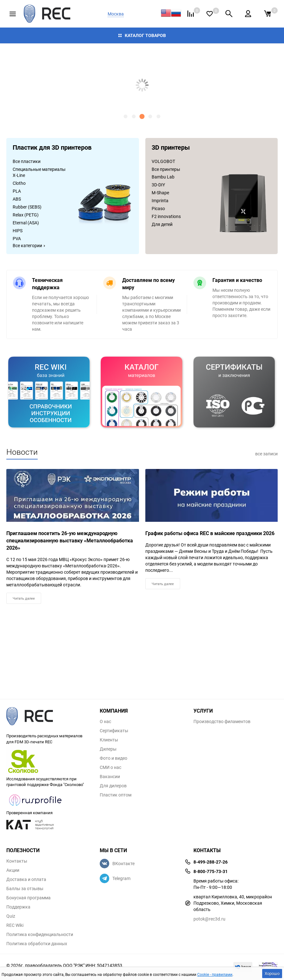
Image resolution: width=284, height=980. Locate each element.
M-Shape (160, 193)
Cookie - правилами (215, 974)
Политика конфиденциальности (40, 934)
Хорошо (272, 973)
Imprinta (160, 200)
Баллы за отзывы (25, 889)
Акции (13, 870)
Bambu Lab (163, 177)
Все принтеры (166, 169)
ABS (17, 199)
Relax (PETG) (26, 215)
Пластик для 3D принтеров (52, 148)
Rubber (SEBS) (27, 207)
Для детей (162, 224)
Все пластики (27, 161)
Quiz (11, 916)
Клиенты (109, 740)
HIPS (18, 231)
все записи (266, 454)
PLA (17, 191)
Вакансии (110, 777)
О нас (105, 721)
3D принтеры (171, 148)
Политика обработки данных (37, 944)
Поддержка (18, 907)
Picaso (158, 208)
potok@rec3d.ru (209, 919)
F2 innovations (166, 216)
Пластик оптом (116, 795)
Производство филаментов (222, 721)
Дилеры (108, 749)
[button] (126, 116)
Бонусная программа (28, 898)
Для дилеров (113, 786)
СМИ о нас (110, 767)
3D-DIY (158, 185)
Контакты (17, 861)
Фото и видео (114, 758)
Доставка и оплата (26, 879)
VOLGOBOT (163, 161)
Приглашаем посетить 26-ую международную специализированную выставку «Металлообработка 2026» (70, 540)
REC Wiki (15, 925)
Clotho (19, 183)
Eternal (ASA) (26, 223)
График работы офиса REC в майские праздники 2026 (210, 533)
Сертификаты (114, 731)
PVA (17, 238)
